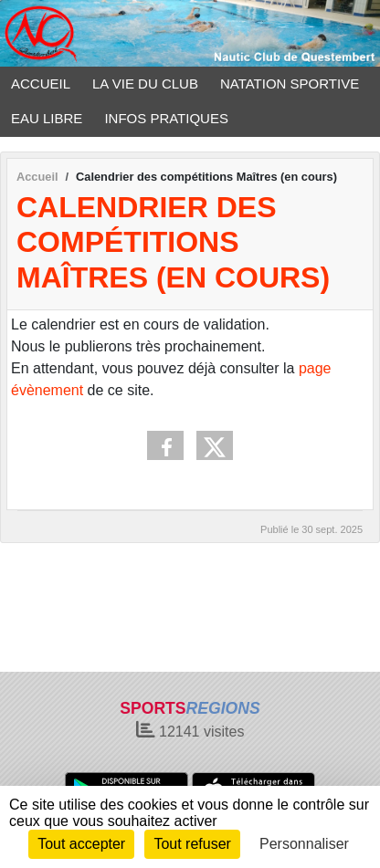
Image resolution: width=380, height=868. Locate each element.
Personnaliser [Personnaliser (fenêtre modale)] (304, 844)
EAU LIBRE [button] (47, 118)
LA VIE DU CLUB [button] (145, 84)
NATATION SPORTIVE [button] (290, 84)
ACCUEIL (41, 84)
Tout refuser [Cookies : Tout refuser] (192, 844)
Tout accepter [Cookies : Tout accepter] (81, 844)
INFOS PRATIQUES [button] (166, 118)
